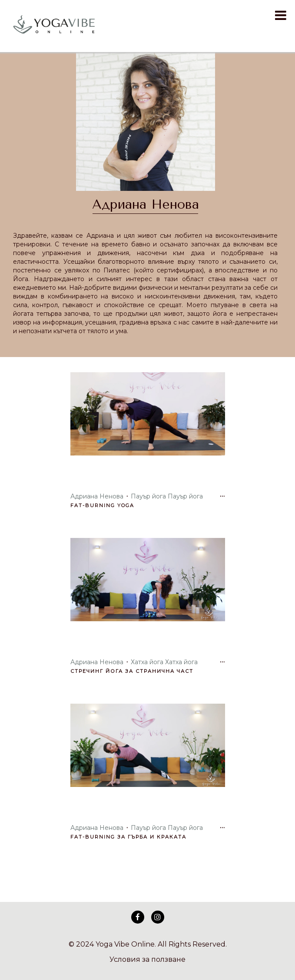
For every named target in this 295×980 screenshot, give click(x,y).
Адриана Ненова (146, 204)
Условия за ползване (147, 959)
